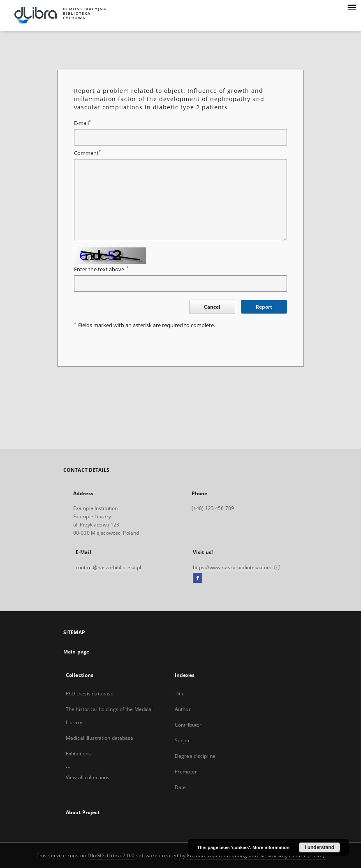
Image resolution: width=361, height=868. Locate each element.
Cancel (212, 307)
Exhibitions (78, 754)
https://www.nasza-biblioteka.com (237, 567)
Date (180, 787)
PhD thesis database (90, 694)
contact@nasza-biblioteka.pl (108, 567)
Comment (87, 153)
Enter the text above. (101, 269)
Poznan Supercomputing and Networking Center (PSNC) (256, 855)
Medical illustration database (100, 738)
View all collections (88, 777)
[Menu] (352, 7)
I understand (319, 847)
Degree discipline (195, 756)
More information (271, 847)
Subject (183, 740)
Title (180, 694)
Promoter (186, 772)
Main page (76, 652)
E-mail (82, 123)
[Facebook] (198, 578)
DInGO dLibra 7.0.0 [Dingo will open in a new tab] (111, 855)
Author (183, 709)
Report (264, 307)
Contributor (188, 725)
